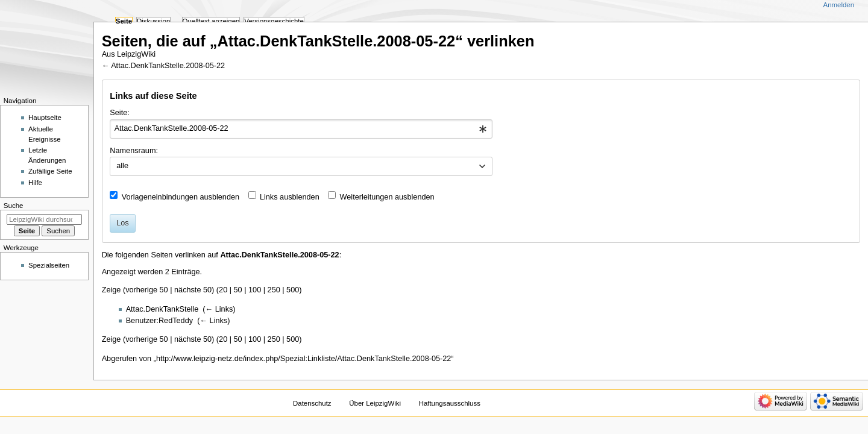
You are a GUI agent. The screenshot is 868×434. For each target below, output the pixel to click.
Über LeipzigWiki (375, 403)
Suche (14, 206)
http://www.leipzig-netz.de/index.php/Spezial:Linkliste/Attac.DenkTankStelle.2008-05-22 (303, 359)
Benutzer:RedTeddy (159, 321)
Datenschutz (312, 403)
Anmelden (839, 5)
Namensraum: (134, 151)
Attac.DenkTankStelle (162, 309)
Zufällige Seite (50, 171)
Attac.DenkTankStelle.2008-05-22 (168, 66)
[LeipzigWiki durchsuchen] (44, 219)
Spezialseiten (49, 265)
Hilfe (35, 183)
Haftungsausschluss (450, 403)
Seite (124, 21)
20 (223, 290)
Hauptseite (45, 118)
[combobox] (301, 129)
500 (293, 290)
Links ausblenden (290, 197)
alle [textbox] (122, 166)
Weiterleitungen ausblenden (387, 197)
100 (255, 290)
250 (274, 290)
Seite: (119, 113)
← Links (219, 309)
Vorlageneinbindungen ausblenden (181, 197)
